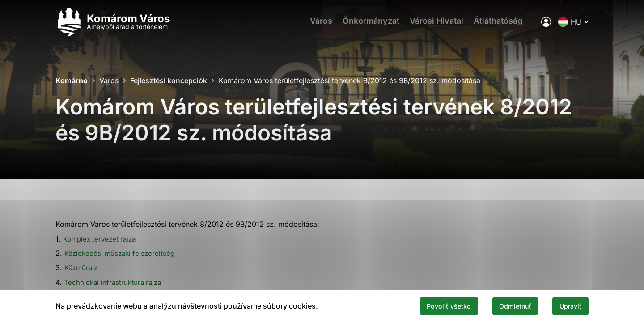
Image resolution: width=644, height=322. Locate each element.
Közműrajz (82, 267)
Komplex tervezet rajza (102, 239)
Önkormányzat (370, 25)
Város (317, 25)
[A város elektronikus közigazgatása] (546, 25)
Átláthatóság (503, 25)
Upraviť (567, 305)
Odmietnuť (504, 305)
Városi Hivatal (439, 25)
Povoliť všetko (430, 305)
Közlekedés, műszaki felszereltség (123, 253)
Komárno (72, 80)
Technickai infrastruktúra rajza (115, 282)
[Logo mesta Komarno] (113, 25)
